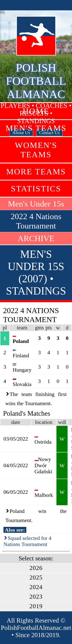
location (44, 422)
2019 (36, 606)
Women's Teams (36, 150)
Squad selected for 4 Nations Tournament (27, 541)
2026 (36, 568)
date (16, 422)
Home (36, 111)
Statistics (36, 189)
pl (5, 328)
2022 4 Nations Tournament (36, 221)
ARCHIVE (36, 238)
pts (49, 328)
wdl (62, 422)
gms (39, 328)
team (22, 328)
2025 (36, 577)
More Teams (36, 172)
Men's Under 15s (36, 204)
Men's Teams (36, 128)
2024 (36, 587)
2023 (36, 597)
